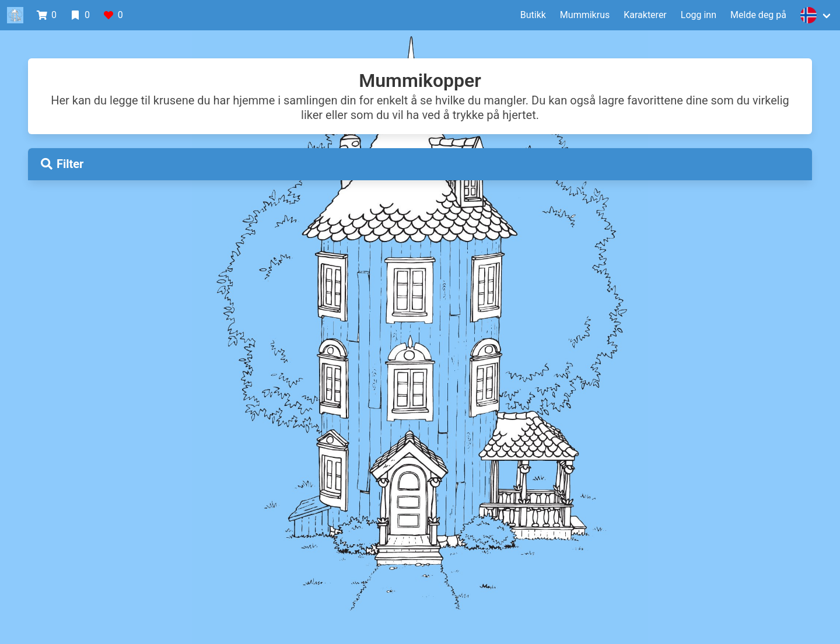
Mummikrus (585, 15)
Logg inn (699, 15)
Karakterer (645, 15)
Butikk (533, 15)
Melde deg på (758, 15)
